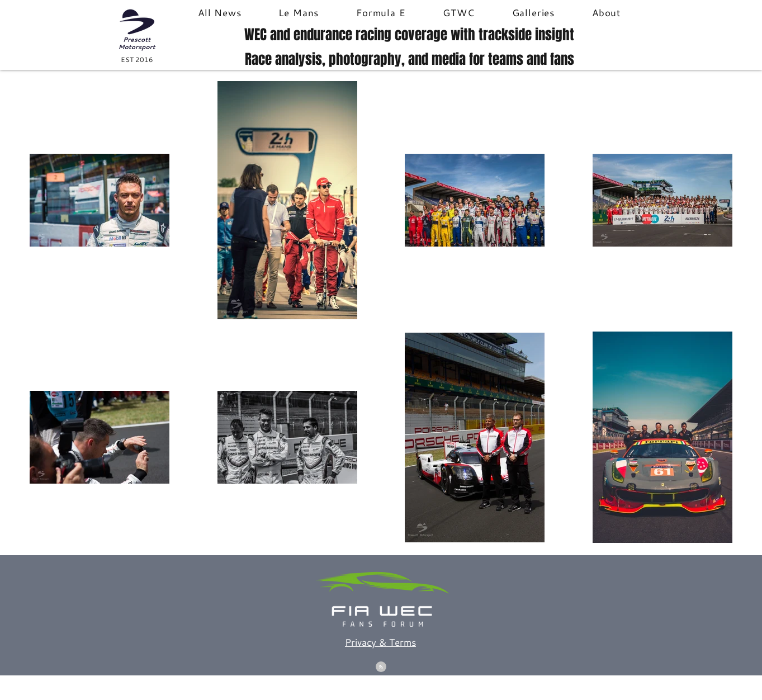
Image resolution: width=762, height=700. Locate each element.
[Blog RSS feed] (381, 667)
